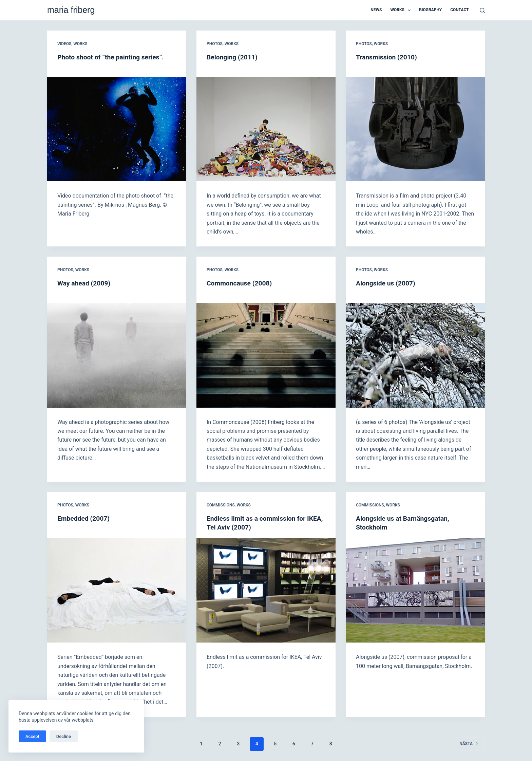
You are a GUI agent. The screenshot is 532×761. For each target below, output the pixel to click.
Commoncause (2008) (241, 283)
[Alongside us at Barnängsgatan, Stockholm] (415, 591)
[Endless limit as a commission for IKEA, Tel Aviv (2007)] (266, 591)
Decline (64, 736)
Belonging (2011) (233, 57)
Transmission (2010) (388, 57)
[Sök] (482, 10)
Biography (430, 10)
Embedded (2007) (84, 518)
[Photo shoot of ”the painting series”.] (117, 129)
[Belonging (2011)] (266, 129)
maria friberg (71, 10)
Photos (215, 44)
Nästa (469, 744)
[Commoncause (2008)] (266, 355)
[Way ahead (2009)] (117, 355)
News (376, 10)
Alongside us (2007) (387, 283)
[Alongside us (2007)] (415, 355)
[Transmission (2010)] (415, 129)
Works (402, 10)
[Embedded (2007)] (117, 591)
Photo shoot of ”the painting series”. (113, 57)
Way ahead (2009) (85, 283)
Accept (32, 736)
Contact (459, 10)
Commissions (221, 505)
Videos (64, 44)
